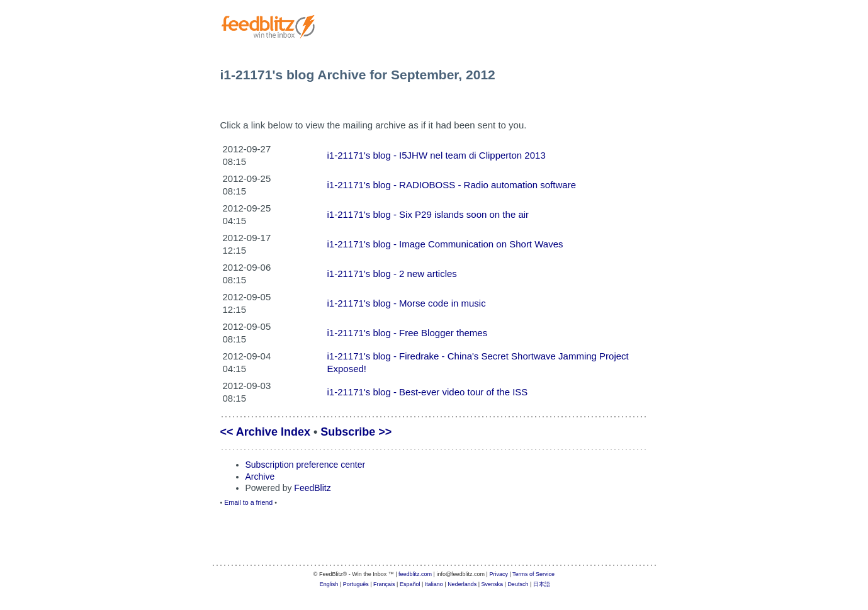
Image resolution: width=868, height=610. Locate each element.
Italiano (434, 584)
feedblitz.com (415, 574)
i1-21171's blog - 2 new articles (392, 274)
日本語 (542, 584)
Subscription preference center (306, 465)
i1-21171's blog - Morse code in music (407, 303)
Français (384, 584)
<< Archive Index (265, 432)
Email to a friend (248, 502)
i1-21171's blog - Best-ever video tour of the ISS (428, 392)
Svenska (493, 584)
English (329, 584)
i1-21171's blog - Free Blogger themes (408, 333)
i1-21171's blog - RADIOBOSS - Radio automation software (452, 185)
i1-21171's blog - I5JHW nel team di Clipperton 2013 (437, 155)
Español (410, 584)
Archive (260, 477)
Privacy (499, 574)
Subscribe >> (356, 432)
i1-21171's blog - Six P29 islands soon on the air (428, 214)
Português (356, 584)
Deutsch (518, 584)
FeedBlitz (312, 488)
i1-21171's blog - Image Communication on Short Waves (445, 244)
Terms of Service (533, 574)
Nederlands (462, 584)
